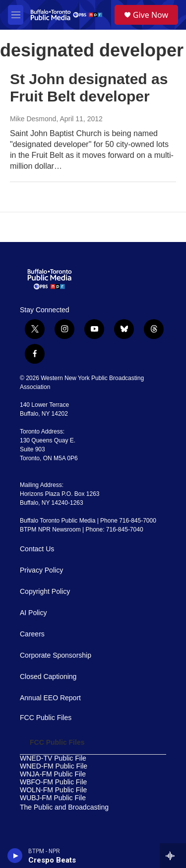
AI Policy (33, 613)
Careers (32, 634)
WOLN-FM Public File (53, 790)
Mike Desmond (33, 119)
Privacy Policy (41, 570)
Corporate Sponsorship (56, 655)
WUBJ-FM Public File (53, 798)
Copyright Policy (45, 592)
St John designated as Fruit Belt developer (89, 88)
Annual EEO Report (50, 698)
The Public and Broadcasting (64, 807)
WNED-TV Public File (53, 758)
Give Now (151, 15)
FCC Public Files (46, 718)
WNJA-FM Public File (53, 774)
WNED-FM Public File (54, 766)
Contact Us (37, 549)
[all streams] (173, 856)
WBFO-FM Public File (53, 782)
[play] (15, 856)
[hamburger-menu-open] (16, 15)
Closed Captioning (48, 677)
